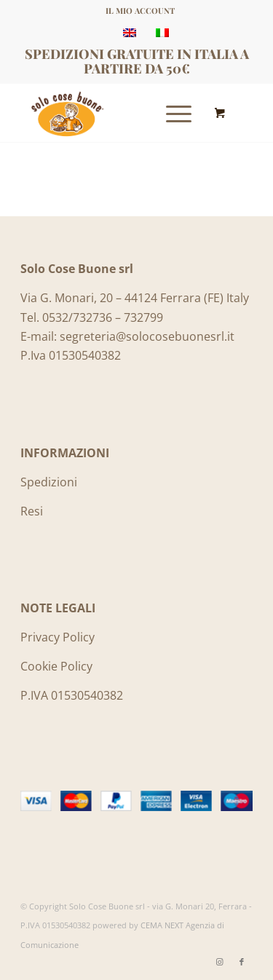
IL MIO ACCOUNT (140, 11)
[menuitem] (140, 11)
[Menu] (171, 113)
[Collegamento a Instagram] (220, 962)
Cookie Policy (56, 666)
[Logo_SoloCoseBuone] (113, 113)
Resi (32, 511)
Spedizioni (49, 482)
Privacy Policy (58, 637)
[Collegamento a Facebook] (242, 962)
